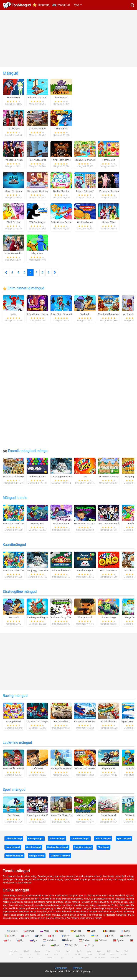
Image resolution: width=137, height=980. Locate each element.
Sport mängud (14, 793)
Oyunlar (119, 944)
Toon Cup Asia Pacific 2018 (112, 527)
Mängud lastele (15, 501)
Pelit (66, 939)
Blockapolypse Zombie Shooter (67, 772)
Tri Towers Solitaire (109, 480)
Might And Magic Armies (111, 317)
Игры (45, 934)
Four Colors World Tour (15, 527)
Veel (77, 5)
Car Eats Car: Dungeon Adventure (44, 725)
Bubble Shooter (37, 480)
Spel (39, 939)
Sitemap (77, 971)
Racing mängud (15, 699)
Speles (85, 944)
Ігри (95, 939)
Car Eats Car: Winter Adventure (90, 725)
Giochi (11, 939)
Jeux (126, 934)
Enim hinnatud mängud (23, 292)
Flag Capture (109, 772)
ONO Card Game (109, 574)
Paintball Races (109, 725)
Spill (25, 939)
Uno (85, 480)
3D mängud (103, 850)
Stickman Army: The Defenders (66, 621)
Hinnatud (44, 5)
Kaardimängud (14, 548)
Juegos (76, 934)
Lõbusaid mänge (14, 842)
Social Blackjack (85, 574)
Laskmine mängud (17, 746)
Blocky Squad (85, 621)
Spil (52, 939)
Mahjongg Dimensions (62, 480)
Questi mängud (34, 850)
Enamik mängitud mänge (25, 454)
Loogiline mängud (83, 850)
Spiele (92, 934)
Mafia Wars (37, 772)
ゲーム (89, 948)
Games (13, 934)
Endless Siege (109, 621)
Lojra (31, 961)
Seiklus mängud (57, 842)
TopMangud (21, 5)
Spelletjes (109, 934)
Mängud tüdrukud (14, 859)
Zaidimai (101, 944)
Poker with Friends (61, 574)
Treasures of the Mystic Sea (17, 480)
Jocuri (110, 939)
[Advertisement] (68, 39)
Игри (55, 948)
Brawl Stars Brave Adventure (65, 317)
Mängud (68, 944)
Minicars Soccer (85, 819)
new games (115, 961)
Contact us (61, 971)
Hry (21, 944)
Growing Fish (37, 527)
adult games (85, 961)
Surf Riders (14, 819)
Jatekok (126, 939)
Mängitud (64, 5)
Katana (14, 317)
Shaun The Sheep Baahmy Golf (66, 819)
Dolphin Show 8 (61, 527)
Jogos (60, 934)
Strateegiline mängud (20, 595)
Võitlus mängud (103, 842)
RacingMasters (14, 725)
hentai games (100, 961)
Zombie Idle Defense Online (17, 772)
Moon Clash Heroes (85, 772)
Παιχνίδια (72, 948)
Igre (34, 944)
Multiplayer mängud (60, 859)
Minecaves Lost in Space (87, 527)
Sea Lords (85, 317)
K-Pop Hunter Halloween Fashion (44, 317)
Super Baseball (109, 819)
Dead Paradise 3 (61, 725)
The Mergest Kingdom (38, 621)
